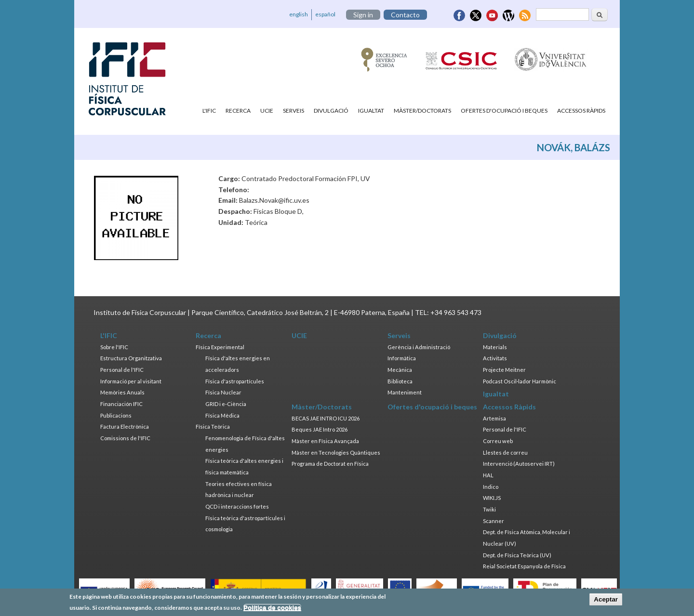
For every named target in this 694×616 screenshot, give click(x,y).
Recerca (238, 111)
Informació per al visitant (131, 381)
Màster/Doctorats (422, 111)
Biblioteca (400, 381)
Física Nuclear (223, 392)
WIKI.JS (492, 498)
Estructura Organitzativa (131, 358)
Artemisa (494, 418)
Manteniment (405, 392)
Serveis (294, 111)
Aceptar (606, 601)
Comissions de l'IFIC (125, 438)
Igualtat (371, 111)
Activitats (495, 358)
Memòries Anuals (122, 392)
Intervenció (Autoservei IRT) (519, 464)
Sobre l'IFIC (114, 347)
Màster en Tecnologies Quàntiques (336, 452)
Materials (495, 347)
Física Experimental (220, 347)
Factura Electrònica (125, 426)
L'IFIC (209, 111)
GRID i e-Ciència (226, 404)
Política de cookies (272, 609)
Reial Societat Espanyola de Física (524, 566)
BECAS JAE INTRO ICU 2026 (326, 418)
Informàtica (402, 358)
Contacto (405, 15)
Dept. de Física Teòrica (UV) (517, 555)
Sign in (363, 15)
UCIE (267, 111)
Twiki (489, 509)
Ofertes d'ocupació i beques (504, 111)
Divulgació (331, 111)
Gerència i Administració (419, 347)
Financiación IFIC (121, 404)
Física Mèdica (222, 415)
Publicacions (116, 415)
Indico (491, 487)
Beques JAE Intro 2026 (320, 429)
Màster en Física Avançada (325, 441)
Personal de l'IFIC (122, 370)
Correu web (498, 441)
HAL (488, 475)
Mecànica (400, 370)
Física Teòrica (213, 426)
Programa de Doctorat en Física (330, 464)
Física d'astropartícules (235, 381)
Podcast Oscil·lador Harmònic (520, 381)
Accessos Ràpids (581, 111)
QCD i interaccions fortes (237, 506)
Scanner (494, 521)
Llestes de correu (505, 452)
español (325, 14)
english (299, 14)
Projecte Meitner (504, 370)
